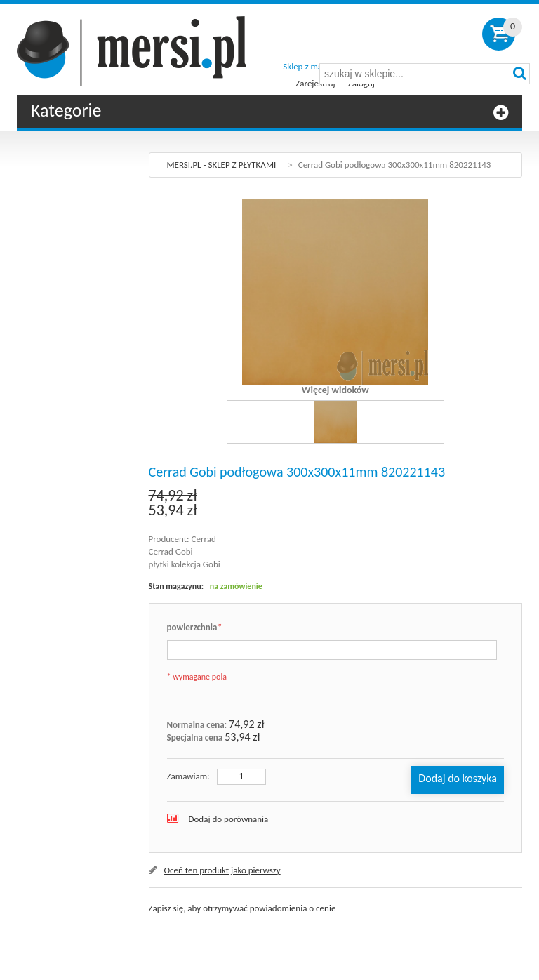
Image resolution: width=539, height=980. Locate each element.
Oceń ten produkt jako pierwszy (222, 870)
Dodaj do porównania (229, 819)
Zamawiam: (188, 776)
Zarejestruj (315, 83)
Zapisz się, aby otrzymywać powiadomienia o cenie (242, 908)
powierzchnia (194, 628)
